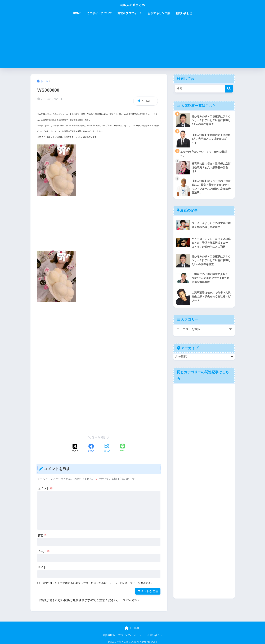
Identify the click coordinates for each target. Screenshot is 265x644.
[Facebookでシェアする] (91, 447)
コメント (45, 487)
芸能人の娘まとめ (133, 5)
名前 (42, 534)
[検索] (229, 89)
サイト (42, 566)
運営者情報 (109, 634)
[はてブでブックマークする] (107, 447)
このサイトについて (99, 13)
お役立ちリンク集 (159, 13)
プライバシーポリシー (131, 634)
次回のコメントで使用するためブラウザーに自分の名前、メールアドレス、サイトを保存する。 (98, 581)
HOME (77, 13)
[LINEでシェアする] (123, 447)
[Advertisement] (133, 44)
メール (44, 550)
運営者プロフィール (130, 13)
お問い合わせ (184, 13)
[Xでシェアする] (75, 447)
